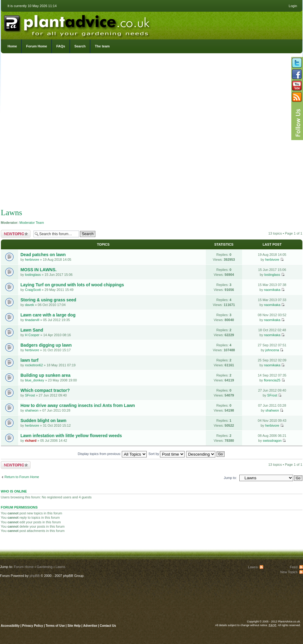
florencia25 (272, 380)
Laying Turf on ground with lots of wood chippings (72, 285)
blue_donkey (34, 380)
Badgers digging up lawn (46, 345)
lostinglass (33, 275)
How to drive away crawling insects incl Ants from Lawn (78, 405)
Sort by (167, 454)
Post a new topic (16, 234)
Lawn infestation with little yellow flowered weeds (71, 436)
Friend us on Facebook (297, 74)
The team (102, 46)
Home (12, 46)
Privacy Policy (33, 626)
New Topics (289, 572)
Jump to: (230, 478)
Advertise (90, 626)
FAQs (61, 46)
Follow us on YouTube (297, 86)
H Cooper (32, 335)
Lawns (12, 213)
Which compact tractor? (45, 390)
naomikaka (272, 290)
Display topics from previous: (112, 454)
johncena (272, 350)
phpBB (35, 576)
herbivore (32, 260)
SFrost (30, 395)
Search (80, 46)
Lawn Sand (32, 330)
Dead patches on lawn (43, 255)
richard (31, 441)
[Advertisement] (75, 132)
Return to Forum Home (22, 477)
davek (29, 305)
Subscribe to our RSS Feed (297, 97)
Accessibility (10, 626)
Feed (294, 567)
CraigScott (33, 290)
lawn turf (30, 360)
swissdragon (272, 441)
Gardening (44, 567)
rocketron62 (34, 365)
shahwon (32, 410)
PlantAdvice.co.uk (78, 24)
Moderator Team (32, 223)
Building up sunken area (46, 375)
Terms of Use (55, 626)
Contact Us (108, 626)
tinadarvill (32, 320)
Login (293, 6)
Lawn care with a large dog (48, 315)
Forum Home (37, 46)
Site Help (74, 626)
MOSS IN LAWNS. (39, 270)
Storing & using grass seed (48, 300)
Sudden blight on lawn (44, 421)
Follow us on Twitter (297, 63)
